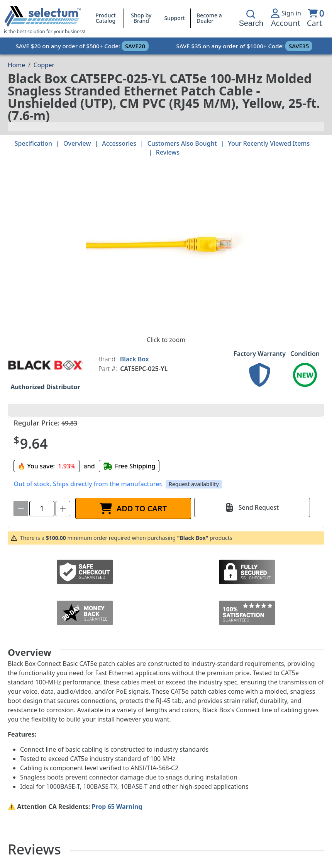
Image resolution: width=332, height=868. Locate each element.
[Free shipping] (129, 466)
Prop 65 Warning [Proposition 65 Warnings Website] (117, 807)
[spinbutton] (42, 509)
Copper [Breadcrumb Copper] (44, 65)
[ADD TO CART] (133, 508)
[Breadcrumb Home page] (16, 65)
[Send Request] (252, 507)
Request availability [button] (194, 484)
